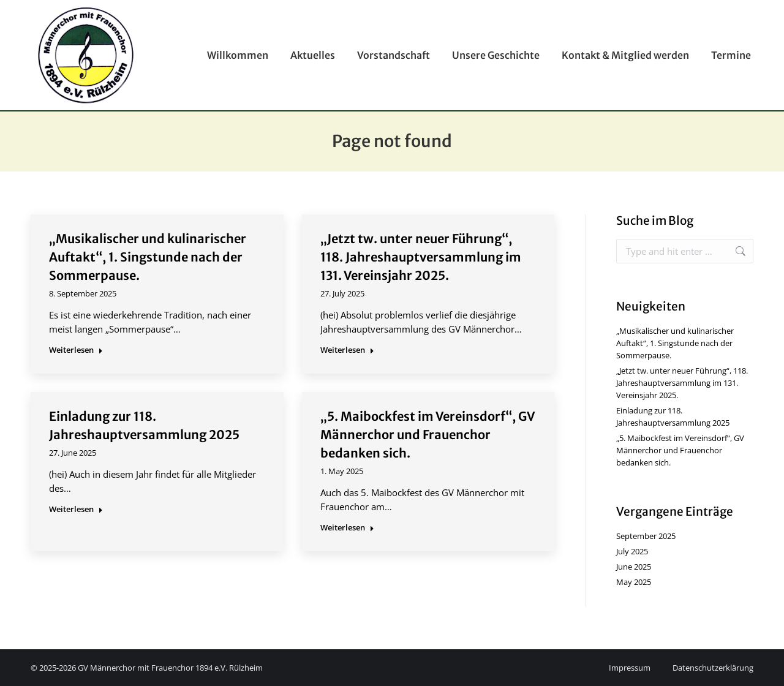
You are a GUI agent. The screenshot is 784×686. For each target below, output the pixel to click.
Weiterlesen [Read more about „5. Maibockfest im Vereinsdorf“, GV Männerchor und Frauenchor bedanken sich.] (347, 528)
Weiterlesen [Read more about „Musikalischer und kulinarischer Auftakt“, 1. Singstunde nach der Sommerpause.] (76, 350)
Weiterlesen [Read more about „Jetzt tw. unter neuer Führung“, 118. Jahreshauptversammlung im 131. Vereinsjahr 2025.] (347, 350)
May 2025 (634, 582)
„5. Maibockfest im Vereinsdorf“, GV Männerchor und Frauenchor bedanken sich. (427, 435)
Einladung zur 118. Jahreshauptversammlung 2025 (673, 417)
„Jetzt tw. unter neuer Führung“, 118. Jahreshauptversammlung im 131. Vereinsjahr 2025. (421, 257)
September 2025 (646, 536)
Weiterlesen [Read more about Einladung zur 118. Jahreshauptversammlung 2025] (76, 509)
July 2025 (632, 551)
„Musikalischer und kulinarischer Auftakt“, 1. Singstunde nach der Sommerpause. (148, 257)
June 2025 (634, 567)
